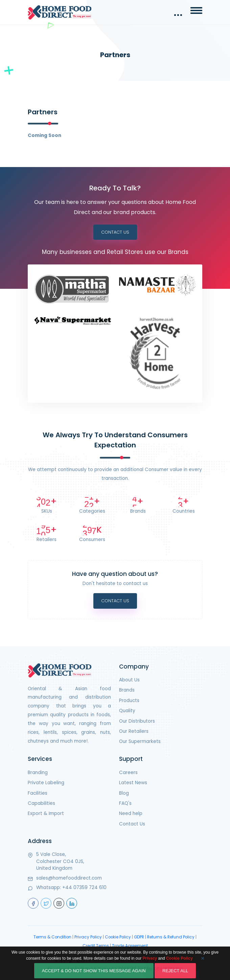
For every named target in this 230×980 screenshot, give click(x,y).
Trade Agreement (130, 946)
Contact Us (115, 232)
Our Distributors (137, 721)
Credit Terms (96, 946)
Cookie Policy (118, 937)
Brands (127, 690)
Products (129, 701)
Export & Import (46, 813)
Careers (128, 773)
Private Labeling (46, 783)
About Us (129, 680)
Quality (127, 711)
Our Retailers (134, 731)
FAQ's (125, 803)
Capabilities (41, 803)
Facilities (38, 793)
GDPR (139, 937)
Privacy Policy (88, 937)
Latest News (133, 783)
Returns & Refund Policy (171, 937)
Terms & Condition (52, 937)
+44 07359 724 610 (84, 888)
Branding (38, 773)
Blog (124, 793)
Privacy (150, 965)
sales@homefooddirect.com (69, 878)
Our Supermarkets (140, 741)
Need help (131, 813)
